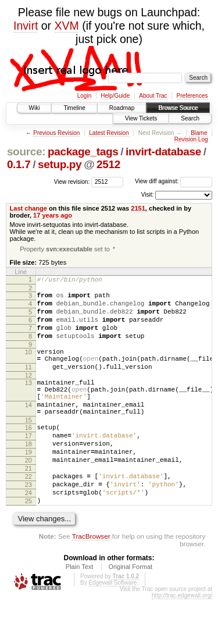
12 (28, 394)
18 (28, 475)
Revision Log (191, 139)
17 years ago (53, 215)
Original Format (130, 611)
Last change (28, 208)
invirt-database (163, 152)
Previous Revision (56, 133)
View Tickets (141, 118)
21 (28, 504)
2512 (108, 164)
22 (28, 514)
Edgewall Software (112, 627)
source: (26, 152)
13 (28, 401)
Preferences (192, 96)
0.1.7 (19, 164)
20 (28, 494)
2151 (138, 208)
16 (28, 455)
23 (28, 524)
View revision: (72, 181)
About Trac (153, 96)
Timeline (74, 108)
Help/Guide (115, 96)
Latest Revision (109, 133)
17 (28, 465)
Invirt (26, 26)
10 (28, 365)
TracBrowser (91, 581)
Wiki (35, 108)
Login (84, 96)
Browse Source (178, 108)
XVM (67, 26)
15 (28, 447)
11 (28, 384)
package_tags (83, 152)
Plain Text (80, 611)
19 (28, 485)
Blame (199, 133)
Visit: (148, 195)
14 (28, 429)
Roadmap (122, 108)
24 (28, 534)
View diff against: (174, 181)
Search (190, 118)
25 (28, 544)
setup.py (60, 164)
